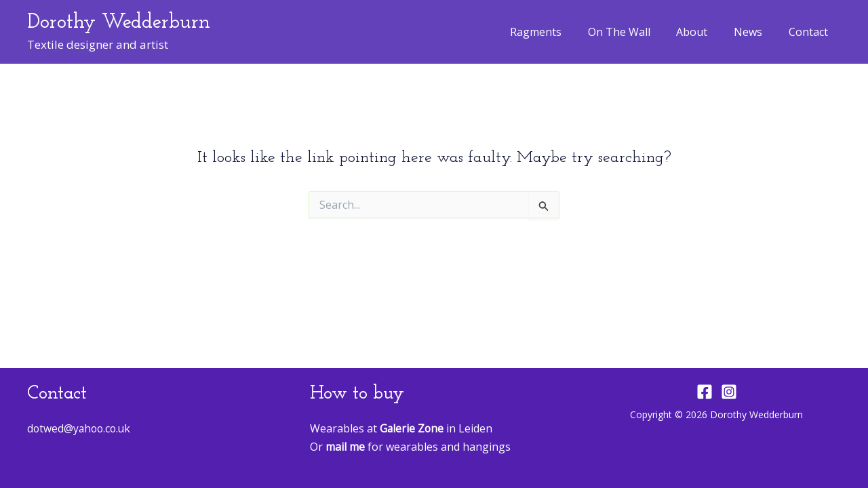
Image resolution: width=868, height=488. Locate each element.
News (755, 32)
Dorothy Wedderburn (119, 23)
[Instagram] (729, 392)
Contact (810, 32)
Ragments (556, 32)
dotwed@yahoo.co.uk (81, 428)
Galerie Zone (412, 428)
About (703, 32)
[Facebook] (705, 392)
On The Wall (635, 32)
